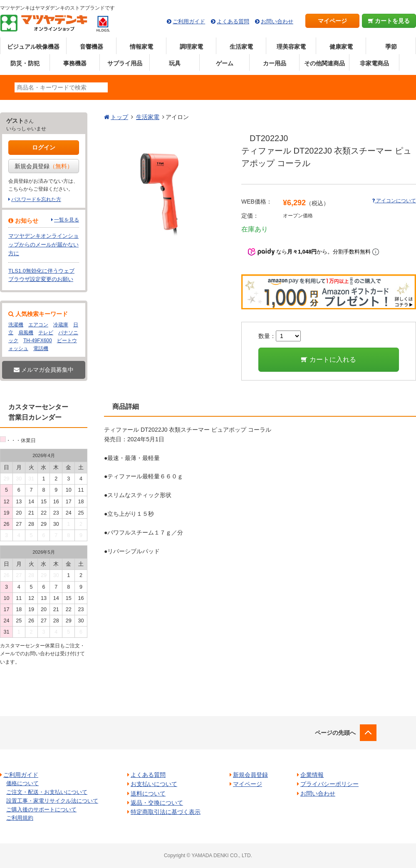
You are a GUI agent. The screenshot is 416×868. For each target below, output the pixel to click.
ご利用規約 (20, 818)
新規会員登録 (44, 166)
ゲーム (225, 63)
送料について (148, 793)
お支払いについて (154, 784)
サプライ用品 (125, 63)
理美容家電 (291, 47)
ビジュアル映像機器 (33, 47)
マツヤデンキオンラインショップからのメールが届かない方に (43, 245)
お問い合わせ (277, 21)
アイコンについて (394, 201)
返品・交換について (157, 803)
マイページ (332, 21)
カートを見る (389, 21)
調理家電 (191, 47)
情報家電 (141, 47)
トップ (119, 117)
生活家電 (241, 47)
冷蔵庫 (61, 325)
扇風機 (26, 333)
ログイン (44, 147)
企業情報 (312, 775)
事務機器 (75, 63)
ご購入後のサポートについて (41, 810)
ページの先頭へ (335, 733)
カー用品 (275, 63)
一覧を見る (67, 220)
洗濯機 (16, 325)
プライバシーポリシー (329, 784)
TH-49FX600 (38, 341)
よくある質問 (233, 21)
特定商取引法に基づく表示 (166, 812)
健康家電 (341, 47)
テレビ (46, 333)
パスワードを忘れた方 (36, 199)
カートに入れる (328, 359)
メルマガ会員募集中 (44, 370)
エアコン (38, 325)
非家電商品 (374, 63)
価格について (22, 783)
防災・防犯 (25, 63)
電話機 (41, 348)
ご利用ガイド (189, 21)
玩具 (175, 63)
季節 (391, 47)
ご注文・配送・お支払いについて (47, 792)
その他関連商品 (324, 63)
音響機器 (92, 47)
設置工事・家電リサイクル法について (52, 801)
